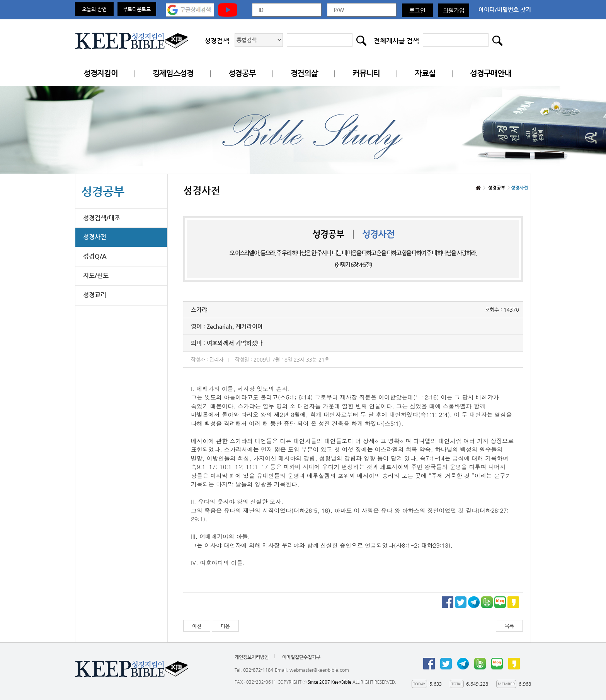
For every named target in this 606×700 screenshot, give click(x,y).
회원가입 (454, 10)
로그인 (417, 10)
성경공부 (242, 73)
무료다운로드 (137, 9)
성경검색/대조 (102, 218)
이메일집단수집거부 (301, 657)
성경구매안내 (490, 73)
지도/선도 (96, 276)
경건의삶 (304, 73)
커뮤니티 (366, 73)
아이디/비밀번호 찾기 (505, 9)
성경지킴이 (101, 73)
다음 (225, 626)
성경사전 (95, 237)
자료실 (425, 73)
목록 (509, 626)
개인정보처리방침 (252, 657)
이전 (197, 626)
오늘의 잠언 (94, 9)
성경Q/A (95, 256)
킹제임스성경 (173, 73)
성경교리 (95, 295)
